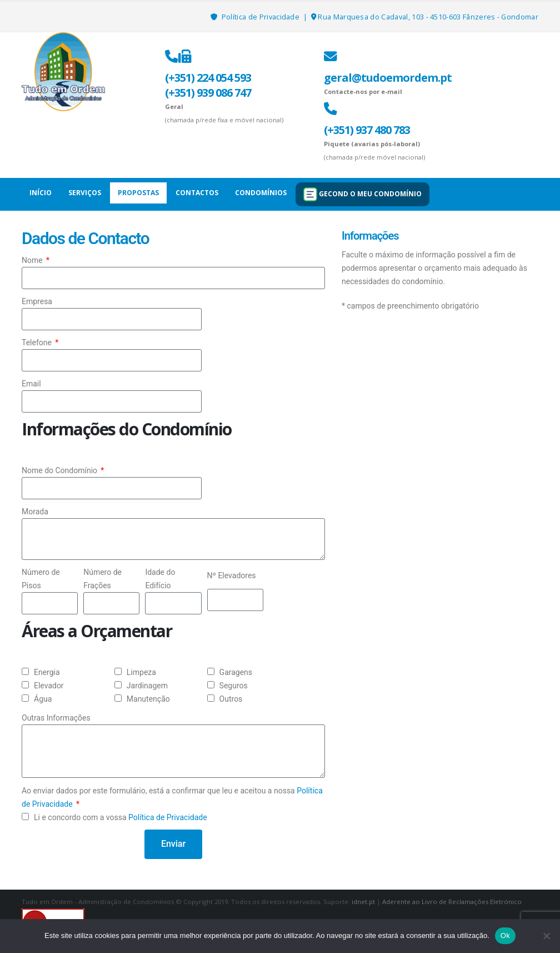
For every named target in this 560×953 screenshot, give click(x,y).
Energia (47, 672)
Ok (505, 935)
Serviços (85, 193)
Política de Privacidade (262, 17)
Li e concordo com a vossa (121, 817)
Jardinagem (147, 686)
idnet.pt (363, 902)
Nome (33, 260)
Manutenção (148, 699)
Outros (231, 699)
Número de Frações (102, 579)
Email (31, 384)
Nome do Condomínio (61, 470)
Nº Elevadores (232, 575)
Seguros (234, 686)
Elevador (49, 686)
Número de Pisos (41, 579)
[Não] (546, 936)
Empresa (37, 301)
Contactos (197, 193)
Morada (35, 512)
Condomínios (261, 193)
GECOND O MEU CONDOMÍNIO (362, 194)
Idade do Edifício (160, 579)
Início (41, 193)
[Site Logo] (63, 72)
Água (43, 699)
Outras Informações (56, 718)
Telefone (37, 343)
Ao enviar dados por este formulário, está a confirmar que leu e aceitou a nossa (172, 797)
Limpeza (141, 672)
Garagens (236, 672)
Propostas (138, 193)
